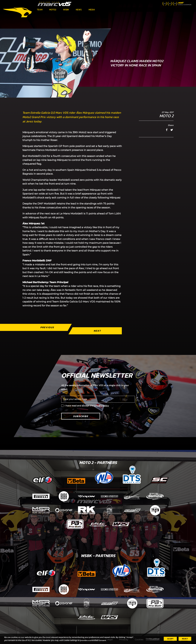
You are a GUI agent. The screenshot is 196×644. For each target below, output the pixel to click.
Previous (47, 327)
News (79, 10)
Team (40, 10)
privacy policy (102, 406)
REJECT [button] (185, 639)
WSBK (66, 10)
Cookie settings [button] (153, 639)
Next (97, 331)
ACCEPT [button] (170, 639)
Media (92, 10)
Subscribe (81, 416)
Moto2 (53, 10)
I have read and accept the (87, 406)
